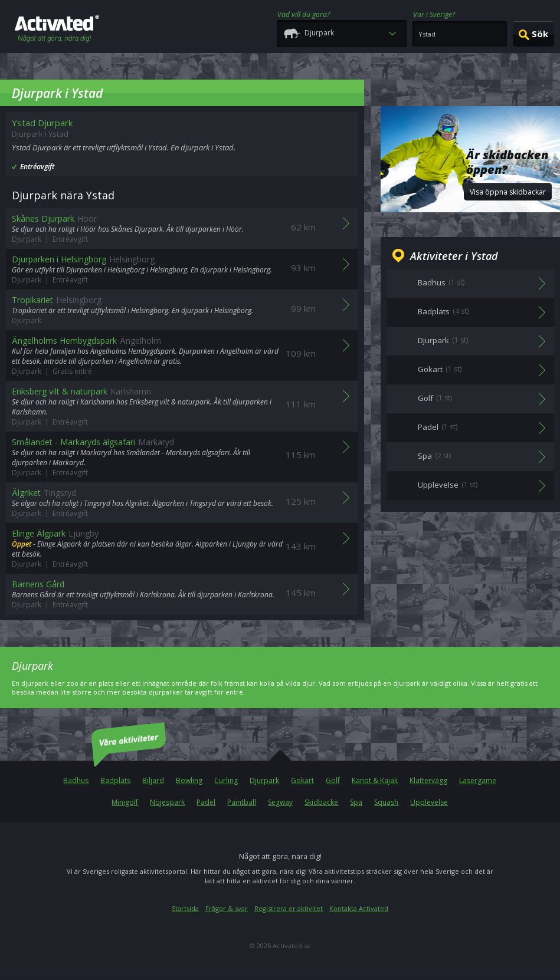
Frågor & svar (227, 908)
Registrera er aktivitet (289, 908)
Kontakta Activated (359, 908)
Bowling (189, 780)
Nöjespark (167, 802)
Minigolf (125, 802)
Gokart (302, 780)
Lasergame (478, 780)
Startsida (185, 908)
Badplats (115, 780)
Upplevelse (429, 802)
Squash (386, 802)
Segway (280, 802)
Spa (356, 802)
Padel (206, 802)
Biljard (153, 780)
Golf (333, 780)
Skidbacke (321, 802)
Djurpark (264, 780)
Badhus (76, 780)
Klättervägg (428, 780)
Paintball (242, 802)
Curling (226, 780)
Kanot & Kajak (375, 780)
